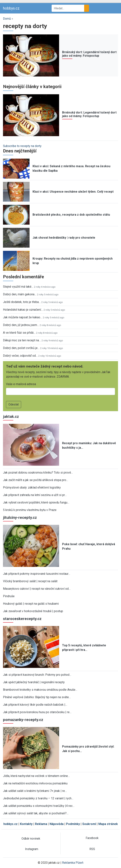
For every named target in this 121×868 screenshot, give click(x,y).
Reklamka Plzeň (73, 863)
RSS (92, 849)
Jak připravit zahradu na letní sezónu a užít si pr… (35, 495)
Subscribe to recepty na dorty (22, 146)
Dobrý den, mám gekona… (20, 294)
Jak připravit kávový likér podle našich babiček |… (35, 705)
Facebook (92, 838)
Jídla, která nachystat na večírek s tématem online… (36, 776)
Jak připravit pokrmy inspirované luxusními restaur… (37, 574)
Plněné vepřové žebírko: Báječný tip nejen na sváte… (37, 697)
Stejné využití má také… (18, 287)
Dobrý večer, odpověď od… (20, 356)
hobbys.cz (11, 8)
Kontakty (26, 824)
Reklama (41, 824)
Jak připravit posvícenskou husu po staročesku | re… (37, 712)
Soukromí (89, 824)
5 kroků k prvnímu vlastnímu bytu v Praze (30, 510)
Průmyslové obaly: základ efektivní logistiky (32, 487)
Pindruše (9, 596)
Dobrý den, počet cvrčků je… (21, 348)
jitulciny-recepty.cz (20, 518)
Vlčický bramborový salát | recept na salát (30, 581)
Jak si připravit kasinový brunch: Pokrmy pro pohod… (37, 675)
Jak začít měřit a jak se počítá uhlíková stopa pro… (36, 480)
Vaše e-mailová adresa (21, 384)
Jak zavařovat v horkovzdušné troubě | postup (33, 611)
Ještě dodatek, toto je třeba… (22, 302)
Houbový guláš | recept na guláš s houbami (31, 604)
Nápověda (57, 824)
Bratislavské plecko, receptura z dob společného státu (71, 215)
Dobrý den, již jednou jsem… (21, 325)
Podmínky (73, 824)
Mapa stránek (108, 824)
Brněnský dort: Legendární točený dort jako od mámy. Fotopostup (89, 54)
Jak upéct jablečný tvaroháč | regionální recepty (34, 682)
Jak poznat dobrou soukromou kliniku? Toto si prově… (38, 473)
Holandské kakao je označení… (23, 310)
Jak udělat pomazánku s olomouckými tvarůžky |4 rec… (39, 806)
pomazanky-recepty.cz (23, 720)
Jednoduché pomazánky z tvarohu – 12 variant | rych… (38, 798)
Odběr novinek (31, 839)
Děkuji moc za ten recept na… (22, 340)
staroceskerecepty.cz (22, 619)
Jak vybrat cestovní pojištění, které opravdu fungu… (36, 502)
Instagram (32, 849)
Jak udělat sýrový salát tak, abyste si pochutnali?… (36, 813)
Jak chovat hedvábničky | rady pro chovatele (64, 238)
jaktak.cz (11, 417)
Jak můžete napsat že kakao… (23, 317)
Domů (7, 19)
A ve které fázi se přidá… (19, 333)
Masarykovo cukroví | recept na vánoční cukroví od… (37, 589)
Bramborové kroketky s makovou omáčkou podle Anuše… (40, 690)
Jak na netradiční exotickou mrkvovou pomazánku (35, 783)
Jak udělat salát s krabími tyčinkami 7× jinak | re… (35, 791)
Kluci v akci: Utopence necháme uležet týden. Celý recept (73, 192)
